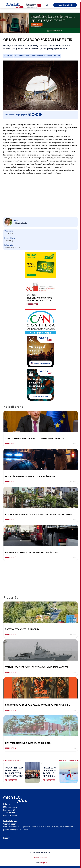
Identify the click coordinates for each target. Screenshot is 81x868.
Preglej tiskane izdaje (65, 5)
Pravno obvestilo (40, 858)
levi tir (57, 56)
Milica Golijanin (20, 223)
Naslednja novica (68, 760)
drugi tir (8, 56)
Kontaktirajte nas (10, 821)
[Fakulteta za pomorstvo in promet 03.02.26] (40, 293)
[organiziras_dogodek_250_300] (40, 385)
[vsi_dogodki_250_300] (40, 352)
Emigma (43, 863)
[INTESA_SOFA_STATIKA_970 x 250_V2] (40, 23)
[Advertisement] (41, 200)
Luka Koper (19, 56)
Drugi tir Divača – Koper (42, 56)
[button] (39, 6)
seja (28, 56)
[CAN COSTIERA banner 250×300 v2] (41, 321)
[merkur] (40, 265)
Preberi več (8, 838)
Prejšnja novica (12, 760)
